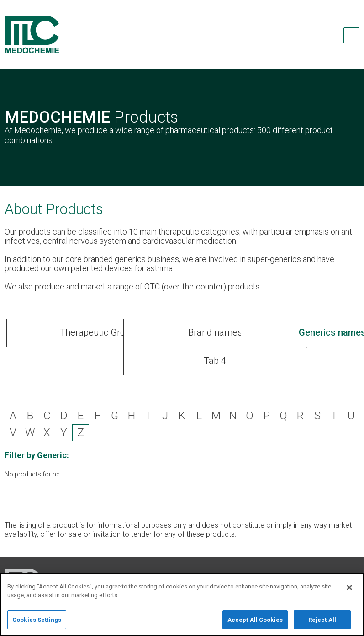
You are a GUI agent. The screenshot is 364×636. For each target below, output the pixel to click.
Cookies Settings (37, 623)
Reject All (322, 623)
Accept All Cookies (255, 623)
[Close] (349, 591)
